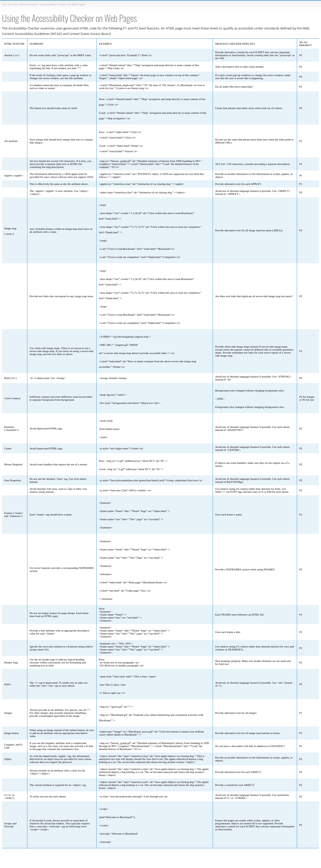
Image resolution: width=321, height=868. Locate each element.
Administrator (29, 4)
